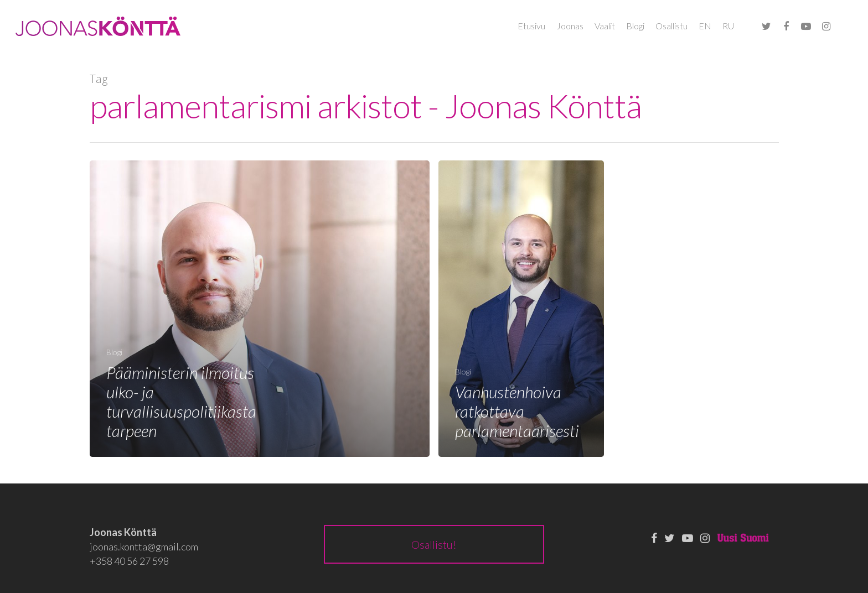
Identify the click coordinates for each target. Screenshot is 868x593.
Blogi (635, 26)
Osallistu (671, 26)
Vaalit (605, 26)
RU (728, 26)
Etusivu (531, 26)
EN (705, 26)
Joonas (570, 26)
